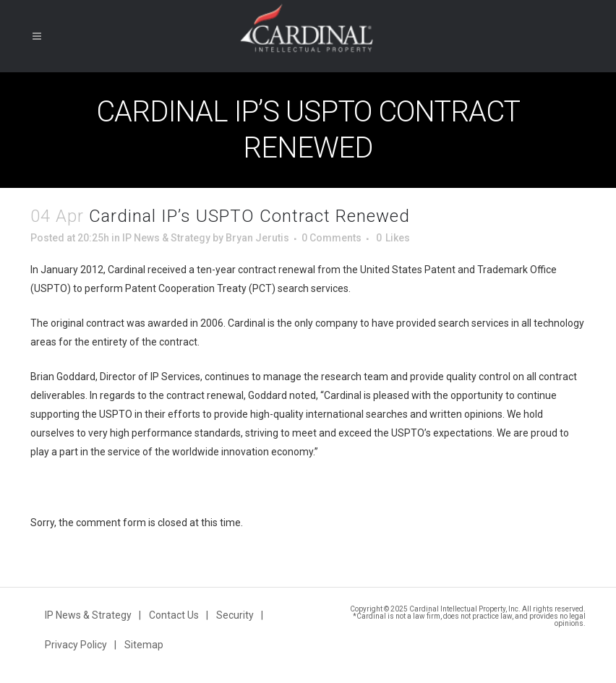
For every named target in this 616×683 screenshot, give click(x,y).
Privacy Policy (76, 645)
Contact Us (174, 615)
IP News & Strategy (166, 238)
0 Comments (331, 238)
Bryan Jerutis (257, 238)
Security (235, 615)
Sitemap (144, 645)
